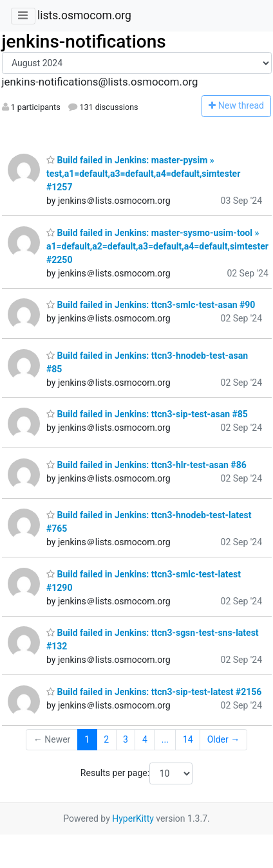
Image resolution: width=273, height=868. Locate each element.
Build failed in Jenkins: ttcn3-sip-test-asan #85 (147, 414)
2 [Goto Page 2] (106, 739)
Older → (224, 739)
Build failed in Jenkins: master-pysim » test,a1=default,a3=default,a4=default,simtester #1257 (143, 174)
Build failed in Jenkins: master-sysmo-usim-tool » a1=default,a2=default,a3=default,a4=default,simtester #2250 (157, 246)
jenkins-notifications (84, 41)
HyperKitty (133, 818)
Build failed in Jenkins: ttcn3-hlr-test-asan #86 (146, 465)
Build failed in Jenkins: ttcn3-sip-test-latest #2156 (154, 692)
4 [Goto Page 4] (145, 739)
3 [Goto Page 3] (126, 739)
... (165, 739)
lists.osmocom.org (84, 15)
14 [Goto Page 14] (188, 739)
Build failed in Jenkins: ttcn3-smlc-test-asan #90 (151, 305)
